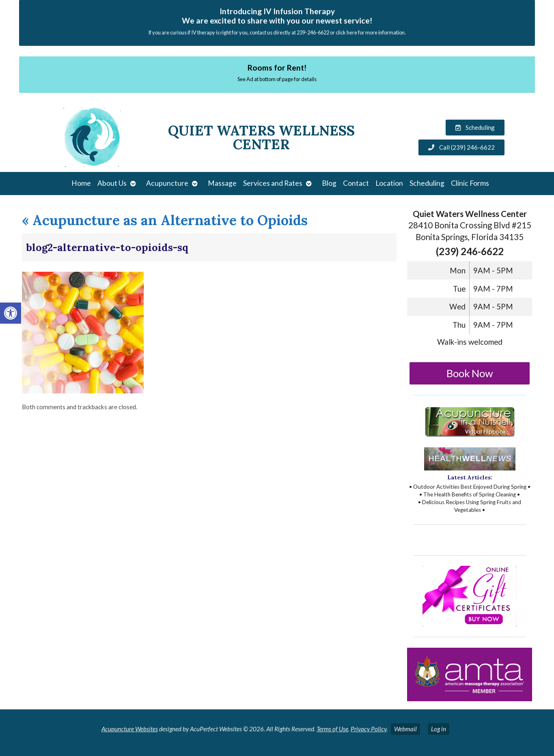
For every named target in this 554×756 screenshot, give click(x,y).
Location (389, 183)
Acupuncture (167, 183)
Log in (439, 729)
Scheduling (427, 183)
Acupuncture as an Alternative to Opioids (165, 220)
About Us (112, 183)
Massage (222, 183)
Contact (356, 183)
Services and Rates (273, 183)
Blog (329, 183)
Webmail (405, 729)
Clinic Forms (470, 183)
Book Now (470, 373)
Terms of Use (332, 729)
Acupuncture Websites (130, 729)
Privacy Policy (369, 729)
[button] (11, 313)
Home (81, 183)
